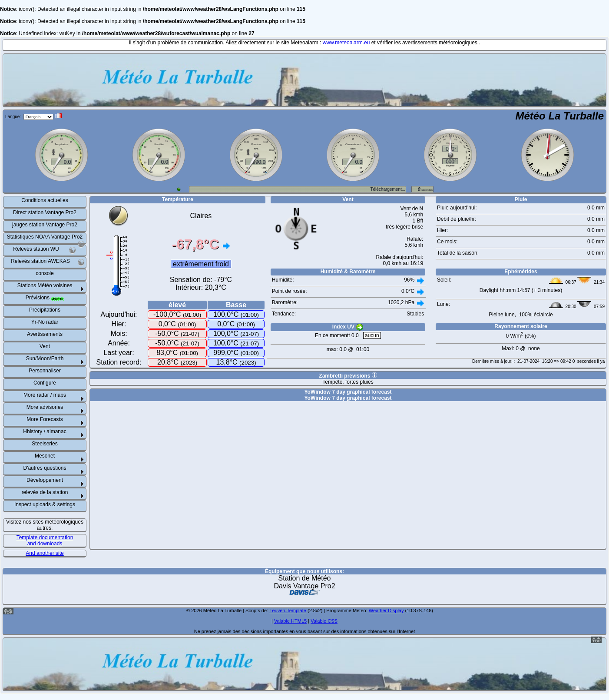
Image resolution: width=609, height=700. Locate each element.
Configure (45, 383)
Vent (45, 346)
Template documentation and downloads (45, 541)
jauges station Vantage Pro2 (45, 225)
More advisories (45, 407)
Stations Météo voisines (45, 285)
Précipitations (45, 310)
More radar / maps (45, 395)
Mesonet (45, 456)
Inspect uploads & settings (45, 504)
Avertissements (45, 334)
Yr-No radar (45, 322)
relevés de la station (45, 492)
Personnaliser (45, 371)
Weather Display (386, 610)
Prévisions (45, 298)
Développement (45, 480)
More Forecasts (45, 419)
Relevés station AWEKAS (48, 262)
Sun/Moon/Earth (45, 358)
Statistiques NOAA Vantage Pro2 (46, 239)
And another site (45, 553)
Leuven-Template (288, 610)
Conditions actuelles (45, 200)
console (45, 273)
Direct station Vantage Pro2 (45, 212)
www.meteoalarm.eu (346, 43)
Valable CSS (324, 621)
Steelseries (45, 444)
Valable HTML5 (290, 621)
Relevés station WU (45, 250)
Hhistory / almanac (45, 431)
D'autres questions (45, 468)
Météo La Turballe (559, 116)
